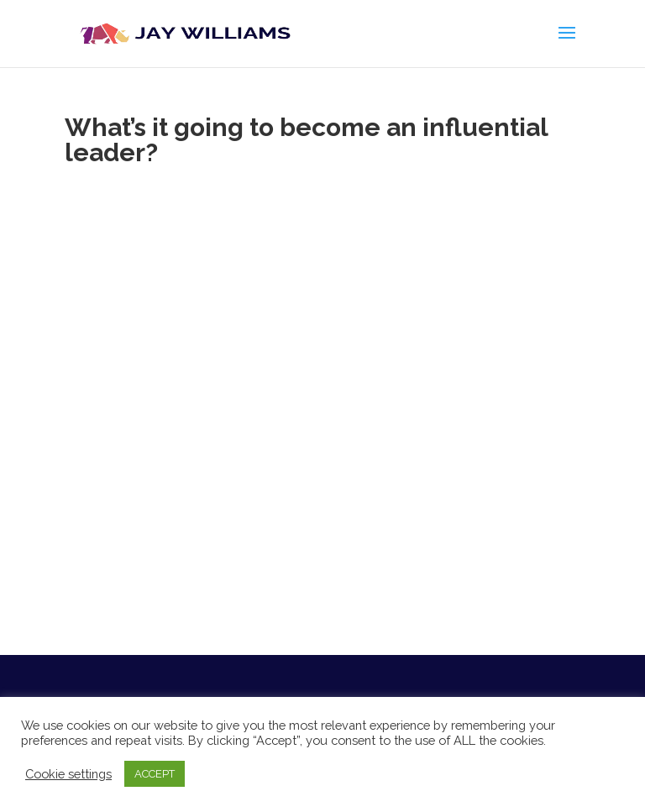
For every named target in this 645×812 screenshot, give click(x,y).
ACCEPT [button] (155, 774)
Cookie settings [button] (68, 774)
